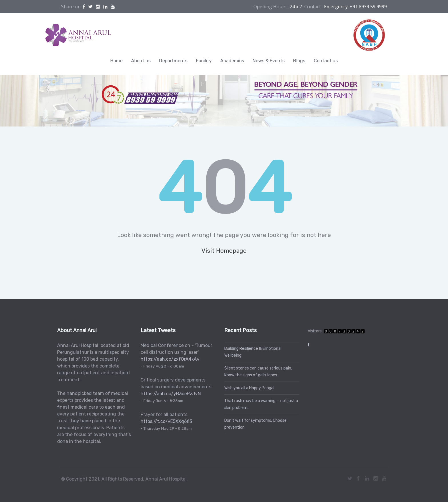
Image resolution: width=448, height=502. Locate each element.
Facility (204, 61)
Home (116, 61)
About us (141, 61)
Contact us (326, 61)
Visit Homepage (224, 251)
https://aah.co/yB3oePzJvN (170, 394)
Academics (232, 61)
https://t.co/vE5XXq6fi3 (165, 421)
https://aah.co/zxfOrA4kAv (169, 359)
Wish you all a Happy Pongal (248, 388)
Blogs (299, 61)
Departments (173, 61)
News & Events (269, 61)
